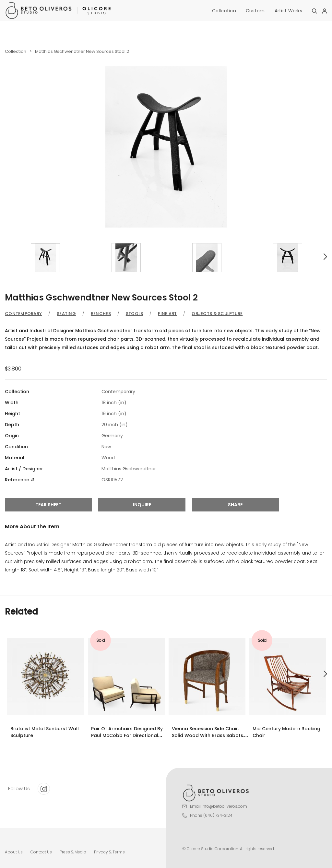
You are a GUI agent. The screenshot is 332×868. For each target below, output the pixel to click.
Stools (135, 314)
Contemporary (23, 314)
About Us (14, 852)
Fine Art (167, 314)
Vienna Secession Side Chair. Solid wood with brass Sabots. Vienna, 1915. (208, 735)
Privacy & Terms (109, 852)
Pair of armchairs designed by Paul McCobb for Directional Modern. (127, 735)
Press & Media (73, 852)
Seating (66, 314)
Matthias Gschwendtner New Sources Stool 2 (82, 51)
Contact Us (41, 852)
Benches (101, 314)
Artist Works (288, 11)
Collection (224, 11)
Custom (255, 11)
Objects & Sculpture (217, 314)
